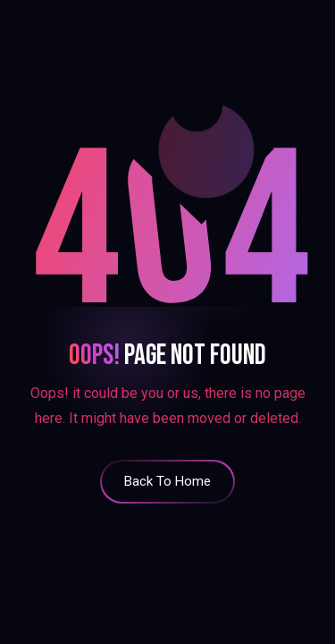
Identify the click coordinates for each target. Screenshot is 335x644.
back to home (167, 481)
